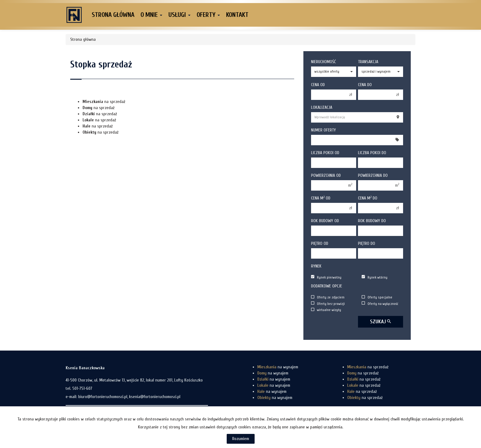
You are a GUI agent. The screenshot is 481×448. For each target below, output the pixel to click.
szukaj (380, 322)
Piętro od (320, 243)
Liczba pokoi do (372, 153)
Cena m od (321, 198)
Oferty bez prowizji (328, 304)
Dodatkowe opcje (327, 286)
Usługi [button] (179, 15)
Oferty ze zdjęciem (328, 297)
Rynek (316, 266)
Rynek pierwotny (326, 277)
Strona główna (113, 15)
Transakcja (368, 62)
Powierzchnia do (373, 175)
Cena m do (368, 198)
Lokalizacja (322, 107)
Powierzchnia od (326, 175)
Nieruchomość (323, 62)
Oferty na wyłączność (380, 304)
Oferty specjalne (377, 297)
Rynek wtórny (375, 277)
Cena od (318, 85)
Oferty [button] (208, 15)
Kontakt (237, 15)
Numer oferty (323, 130)
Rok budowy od (325, 221)
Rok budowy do (372, 221)
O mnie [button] (151, 15)
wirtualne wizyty (326, 310)
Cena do (365, 85)
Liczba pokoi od (325, 153)
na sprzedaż (104, 102)
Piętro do (367, 243)
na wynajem (278, 367)
